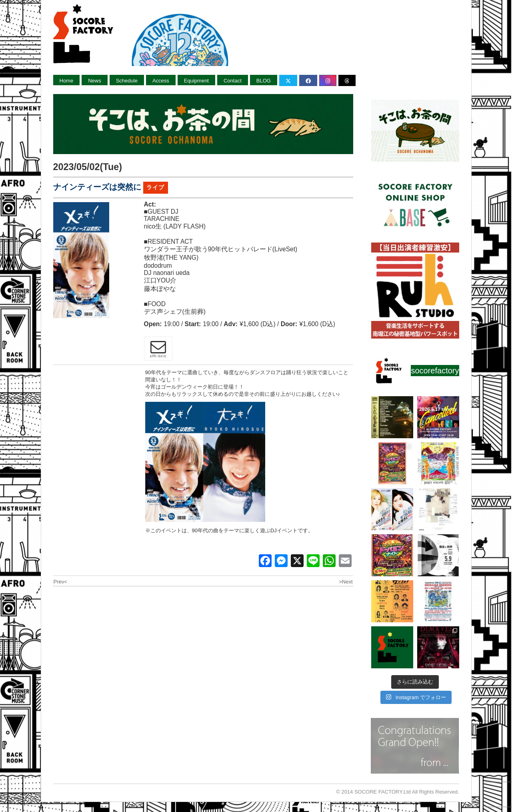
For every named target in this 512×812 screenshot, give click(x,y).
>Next (346, 582)
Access (161, 81)
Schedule (127, 81)
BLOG (264, 81)
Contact (233, 81)
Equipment (196, 81)
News (95, 81)
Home (67, 81)
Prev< (60, 582)
